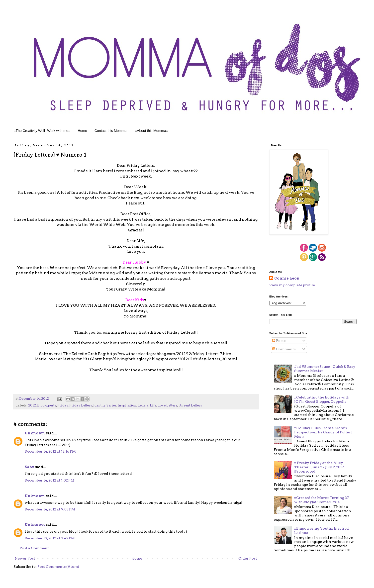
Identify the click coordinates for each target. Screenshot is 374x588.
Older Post (248, 558)
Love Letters (167, 405)
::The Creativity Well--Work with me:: (42, 131)
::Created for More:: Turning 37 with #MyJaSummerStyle (322, 500)
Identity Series (105, 405)
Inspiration (127, 405)
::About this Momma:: (151, 131)
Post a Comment (34, 548)
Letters (143, 405)
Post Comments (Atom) (58, 567)
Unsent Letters (190, 405)
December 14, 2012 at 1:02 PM (49, 480)
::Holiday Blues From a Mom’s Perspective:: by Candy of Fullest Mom (323, 432)
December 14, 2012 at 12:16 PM (50, 451)
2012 (32, 405)
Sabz (29, 467)
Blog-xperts (47, 405)
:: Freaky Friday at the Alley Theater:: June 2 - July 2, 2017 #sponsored (319, 467)
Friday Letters (81, 405)
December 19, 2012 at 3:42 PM (50, 538)
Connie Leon (287, 278)
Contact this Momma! (111, 131)
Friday (63, 405)
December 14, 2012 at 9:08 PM (50, 509)
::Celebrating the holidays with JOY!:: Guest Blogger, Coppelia (322, 399)
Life (153, 405)
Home (82, 131)
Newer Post (25, 558)
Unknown (35, 433)
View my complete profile (292, 285)
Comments (284, 349)
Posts (279, 341)
